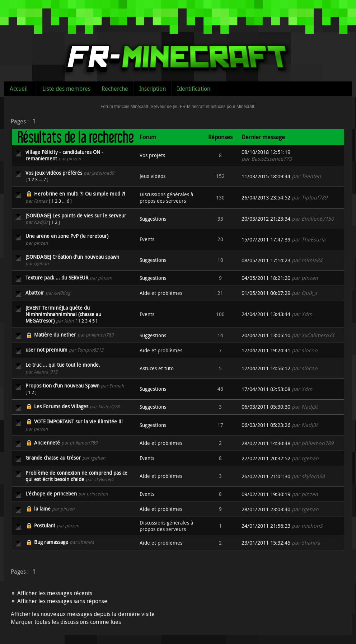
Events (147, 239)
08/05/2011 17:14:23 (266, 260)
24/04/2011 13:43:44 (266, 314)
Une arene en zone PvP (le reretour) (67, 236)
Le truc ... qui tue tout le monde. (63, 365)
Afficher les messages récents (55, 593)
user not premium (46, 350)
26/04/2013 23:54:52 (266, 198)
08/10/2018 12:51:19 (266, 152)
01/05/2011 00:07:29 (266, 293)
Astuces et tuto (157, 368)
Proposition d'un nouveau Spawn (62, 386)
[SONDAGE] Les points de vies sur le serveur (76, 215)
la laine (42, 509)
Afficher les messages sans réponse (62, 601)
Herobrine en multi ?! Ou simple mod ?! (80, 194)
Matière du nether (55, 335)
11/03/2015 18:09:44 (266, 176)
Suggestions (153, 219)
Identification (194, 89)
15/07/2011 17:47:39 (266, 239)
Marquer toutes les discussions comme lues (66, 622)
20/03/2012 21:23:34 (266, 219)
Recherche (115, 89)
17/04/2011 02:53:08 (266, 389)
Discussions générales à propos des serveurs (166, 198)
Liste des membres (66, 89)
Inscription (153, 89)
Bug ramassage (51, 542)
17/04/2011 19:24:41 (266, 350)
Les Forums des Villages (61, 406)
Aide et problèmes (161, 293)
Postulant (45, 525)
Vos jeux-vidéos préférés (54, 173)
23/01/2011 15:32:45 (266, 543)
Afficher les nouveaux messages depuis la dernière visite (83, 614)
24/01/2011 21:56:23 (266, 526)
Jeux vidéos (153, 176)
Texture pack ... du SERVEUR (57, 278)
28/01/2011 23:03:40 (266, 509)
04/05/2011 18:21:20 (266, 278)
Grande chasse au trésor (53, 458)
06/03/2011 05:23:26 (266, 425)
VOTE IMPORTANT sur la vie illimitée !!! (78, 421)
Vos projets (152, 155)
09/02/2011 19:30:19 (266, 494)
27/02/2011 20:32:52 (266, 458)
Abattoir (35, 293)
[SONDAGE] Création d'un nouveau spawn (72, 257)
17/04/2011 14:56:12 (266, 368)
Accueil (19, 89)
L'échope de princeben (51, 493)
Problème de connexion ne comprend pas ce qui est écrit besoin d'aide (76, 476)
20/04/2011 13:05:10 (266, 335)
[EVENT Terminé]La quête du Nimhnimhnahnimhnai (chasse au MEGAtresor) (63, 314)
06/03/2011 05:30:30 (266, 407)
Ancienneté (47, 443)
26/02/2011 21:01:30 (266, 476)
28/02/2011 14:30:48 (266, 443)
